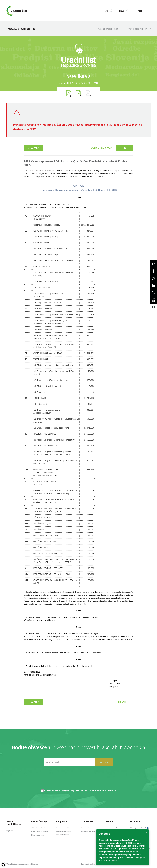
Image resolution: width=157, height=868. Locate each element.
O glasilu (10, 831)
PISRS (33, 129)
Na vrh (122, 702)
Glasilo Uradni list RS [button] (110, 29)
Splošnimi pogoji (69, 791)
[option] (78, 76)
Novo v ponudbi (62, 828)
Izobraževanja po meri (40, 831)
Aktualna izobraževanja (41, 828)
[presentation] (78, 779)
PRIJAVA (104, 762)
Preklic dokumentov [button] (139, 29)
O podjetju (135, 828)
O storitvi (85, 828)
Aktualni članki (112, 828)
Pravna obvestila (88, 864)
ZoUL (69, 125)
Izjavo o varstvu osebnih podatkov (98, 791)
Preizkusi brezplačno (89, 831)
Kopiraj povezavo (101, 148)
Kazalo (34, 148)
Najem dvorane (37, 835)
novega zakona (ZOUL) (123, 840)
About (145, 828)
